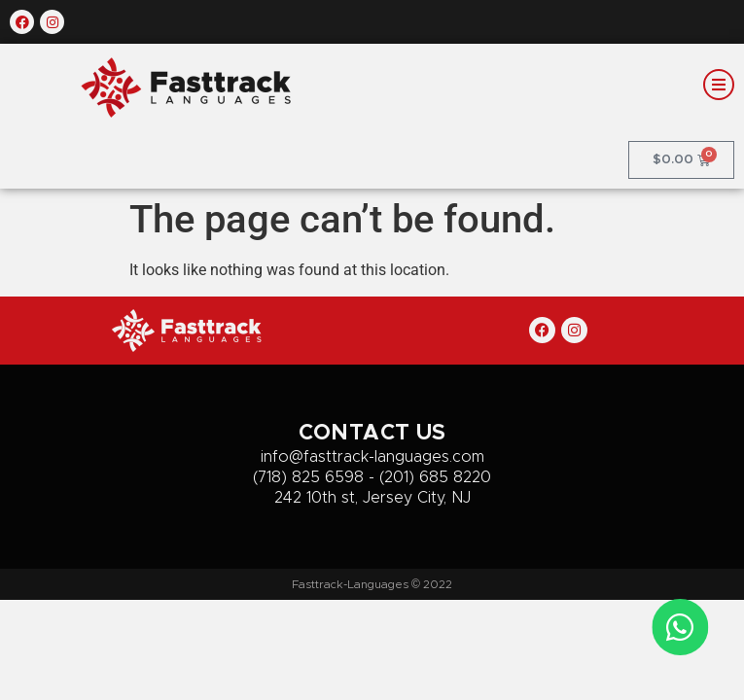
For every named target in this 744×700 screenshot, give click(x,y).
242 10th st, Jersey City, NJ (372, 498)
